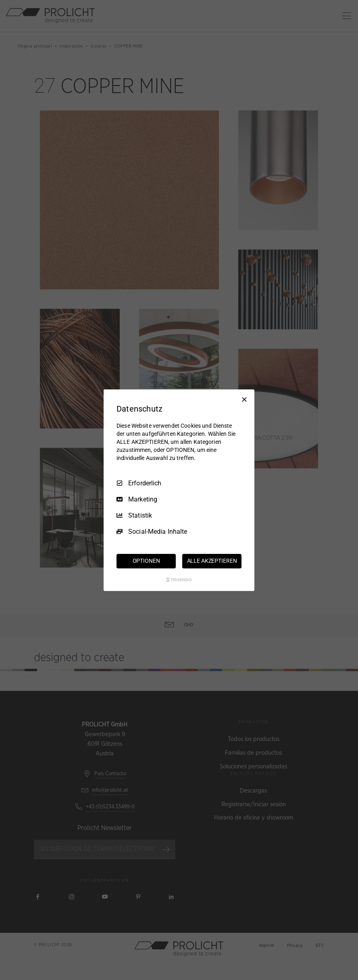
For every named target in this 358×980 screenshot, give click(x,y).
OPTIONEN (146, 561)
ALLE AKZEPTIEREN (212, 561)
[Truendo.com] (179, 580)
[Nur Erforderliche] (244, 399)
